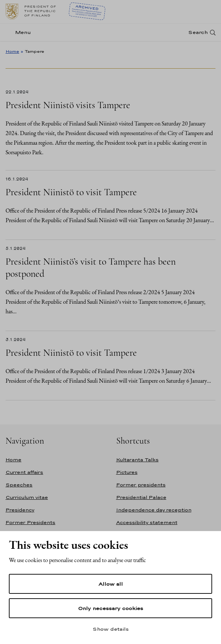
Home (12, 51)
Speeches (19, 485)
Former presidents (141, 485)
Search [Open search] (198, 32)
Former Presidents (30, 522)
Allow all (111, 584)
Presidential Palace (141, 497)
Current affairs (24, 472)
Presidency (20, 510)
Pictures (127, 472)
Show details (111, 629)
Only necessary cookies (111, 608)
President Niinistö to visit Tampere (71, 192)
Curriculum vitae (27, 497)
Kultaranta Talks (137, 460)
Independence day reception (154, 510)
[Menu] (20, 32)
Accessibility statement (147, 522)
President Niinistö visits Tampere (68, 105)
